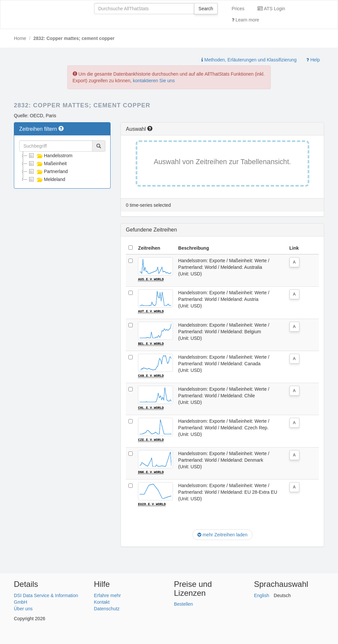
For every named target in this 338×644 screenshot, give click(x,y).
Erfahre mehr (108, 594)
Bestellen (184, 603)
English (262, 594)
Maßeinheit (47, 163)
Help (313, 60)
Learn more (245, 20)
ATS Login (271, 9)
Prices (238, 9)
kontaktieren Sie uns (154, 81)
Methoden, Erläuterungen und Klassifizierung (249, 60)
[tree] (62, 167)
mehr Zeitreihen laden (222, 534)
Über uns (23, 608)
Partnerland (48, 171)
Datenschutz (107, 608)
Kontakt (102, 601)
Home (20, 38)
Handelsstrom (50, 156)
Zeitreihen (149, 248)
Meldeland (46, 179)
